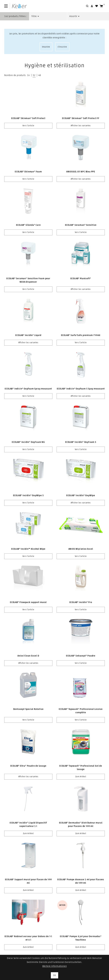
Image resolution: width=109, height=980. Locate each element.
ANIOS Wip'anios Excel (81, 549)
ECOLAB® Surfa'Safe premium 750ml (81, 335)
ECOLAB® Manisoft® (81, 279)
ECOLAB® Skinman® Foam (28, 172)
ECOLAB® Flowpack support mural (28, 602)
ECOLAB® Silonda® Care (28, 225)
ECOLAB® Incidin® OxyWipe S (28, 495)
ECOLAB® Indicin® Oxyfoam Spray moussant (28, 389)
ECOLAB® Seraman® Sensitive (81, 225)
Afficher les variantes (81, 126)
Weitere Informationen (55, 966)
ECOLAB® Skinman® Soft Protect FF (81, 118)
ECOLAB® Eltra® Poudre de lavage (28, 766)
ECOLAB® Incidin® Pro (81, 602)
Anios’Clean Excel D (28, 656)
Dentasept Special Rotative (28, 709)
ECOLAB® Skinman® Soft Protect (28, 118)
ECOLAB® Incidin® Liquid (28, 335)
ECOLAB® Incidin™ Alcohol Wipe (28, 549)
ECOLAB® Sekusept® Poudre (81, 656)
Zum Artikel (81, 777)
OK (54, 975)
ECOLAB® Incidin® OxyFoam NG (28, 442)
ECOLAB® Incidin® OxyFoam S (81, 442)
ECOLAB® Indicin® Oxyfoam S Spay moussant (81, 389)
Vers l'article (28, 126)
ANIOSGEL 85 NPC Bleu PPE (81, 172)
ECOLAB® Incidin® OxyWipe (81, 495)
